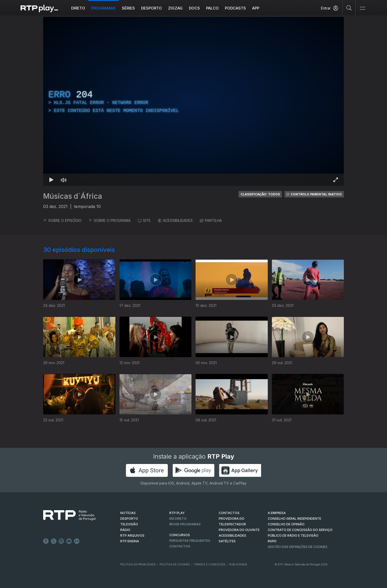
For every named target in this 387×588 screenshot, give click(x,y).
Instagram (61, 541)
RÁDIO (125, 530)
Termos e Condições (210, 564)
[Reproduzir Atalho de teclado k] (51, 180)
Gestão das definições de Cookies (298, 547)
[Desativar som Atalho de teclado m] (64, 180)
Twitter (54, 541)
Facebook (46, 541)
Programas (103, 8)
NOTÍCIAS (128, 513)
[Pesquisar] (349, 8)
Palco (212, 8)
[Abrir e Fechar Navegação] (362, 8)
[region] (193, 101)
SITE (144, 220)
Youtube (69, 541)
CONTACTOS (229, 513)
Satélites (227, 541)
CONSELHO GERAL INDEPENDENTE (294, 519)
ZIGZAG (175, 8)
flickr (77, 541)
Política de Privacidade (138, 564)
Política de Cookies (175, 564)
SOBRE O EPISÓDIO (62, 220)
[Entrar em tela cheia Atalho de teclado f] (336, 180)
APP (256, 8)
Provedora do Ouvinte (239, 530)
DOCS (194, 8)
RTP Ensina (130, 541)
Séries (128, 8)
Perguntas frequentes (190, 541)
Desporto (151, 8)
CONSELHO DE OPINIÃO (286, 524)
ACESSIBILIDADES (175, 220)
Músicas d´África (73, 196)
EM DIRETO (178, 519)
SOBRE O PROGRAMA (110, 220)
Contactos (180, 546)
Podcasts (235, 8)
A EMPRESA (277, 513)
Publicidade (238, 564)
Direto (78, 8)
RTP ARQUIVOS (132, 535)
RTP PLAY (177, 513)
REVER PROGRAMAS (185, 524)
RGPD (272, 541)
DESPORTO (129, 519)
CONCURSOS (180, 535)
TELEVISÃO (129, 524)
